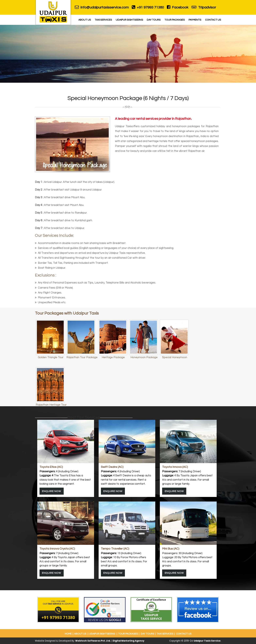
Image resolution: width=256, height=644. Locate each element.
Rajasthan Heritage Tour (51, 405)
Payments (195, 20)
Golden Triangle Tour (51, 357)
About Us (85, 20)
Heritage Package (113, 357)
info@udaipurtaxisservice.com (102, 7)
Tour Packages (175, 20)
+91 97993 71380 (148, 7)
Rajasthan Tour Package (82, 357)
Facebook (178, 7)
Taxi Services (103, 20)
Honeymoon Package (144, 357)
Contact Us (213, 20)
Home (68, 634)
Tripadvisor (204, 7)
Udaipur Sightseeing (129, 20)
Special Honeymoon (175, 357)
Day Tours (154, 20)
